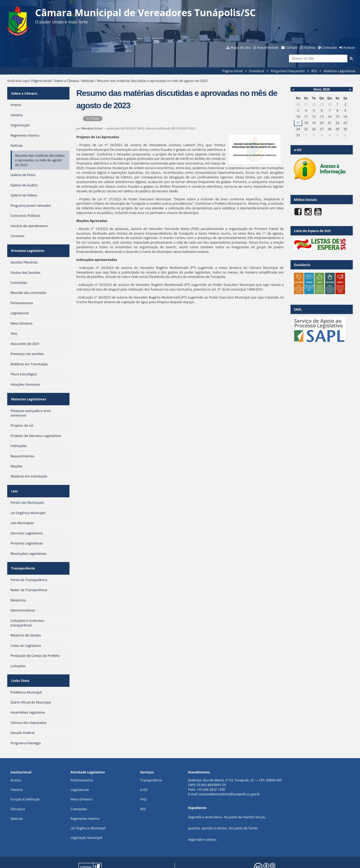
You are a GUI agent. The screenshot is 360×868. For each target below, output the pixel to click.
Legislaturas (80, 770)
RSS (314, 71)
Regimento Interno (85, 799)
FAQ (143, 780)
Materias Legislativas (28, 391)
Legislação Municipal (86, 818)
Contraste (329, 47)
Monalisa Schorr (92, 128)
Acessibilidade (268, 47)
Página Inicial (232, 71)
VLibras (310, 47)
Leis (14, 480)
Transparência (22, 553)
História (17, 770)
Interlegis (125, 856)
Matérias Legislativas (339, 71)
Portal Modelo (83, 856)
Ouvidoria (257, 71)
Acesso (16, 760)
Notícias (88, 81)
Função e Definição (25, 780)
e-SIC (144, 770)
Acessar (349, 47)
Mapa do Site (240, 47)
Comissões (79, 789)
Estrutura (18, 789)
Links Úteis (20, 662)
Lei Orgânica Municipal (88, 808)
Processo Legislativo (27, 246)
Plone (163, 856)
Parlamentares (82, 760)
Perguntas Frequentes (288, 71)
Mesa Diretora (81, 780)
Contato (292, 47)
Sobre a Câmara (66, 81)
